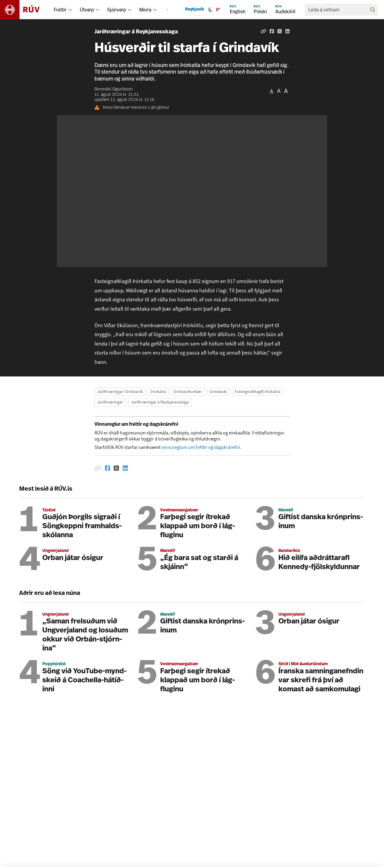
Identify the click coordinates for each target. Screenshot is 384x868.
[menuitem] (70, 10)
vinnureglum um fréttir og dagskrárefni (201, 447)
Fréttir (60, 10)
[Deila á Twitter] (280, 31)
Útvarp (87, 10)
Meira (145, 10)
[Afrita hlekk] (263, 31)
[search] (338, 10)
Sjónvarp (117, 10)
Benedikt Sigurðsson (114, 89)
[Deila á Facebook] (272, 31)
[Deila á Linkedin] (287, 31)
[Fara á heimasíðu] (25, 10)
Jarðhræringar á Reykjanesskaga (136, 32)
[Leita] (373, 10)
